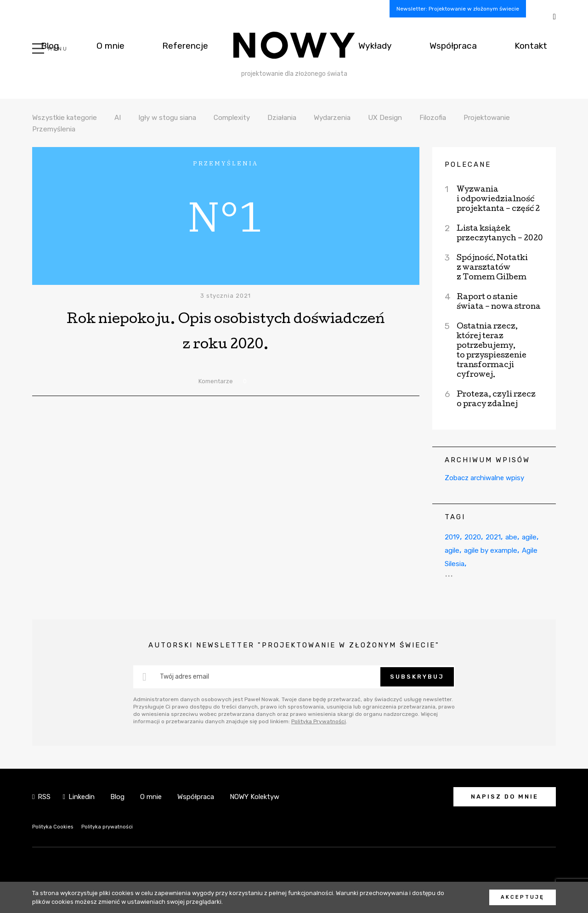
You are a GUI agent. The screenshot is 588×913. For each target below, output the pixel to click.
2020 (479, 536)
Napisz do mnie (505, 797)
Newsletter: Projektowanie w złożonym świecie (458, 9)
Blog (42, 45)
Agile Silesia (507, 563)
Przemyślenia (127, 129)
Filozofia (471, 117)
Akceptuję (523, 897)
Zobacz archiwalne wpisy (484, 478)
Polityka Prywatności (319, 721)
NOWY (294, 45)
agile (454, 550)
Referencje (150, 45)
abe (526, 536)
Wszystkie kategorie (69, 117)
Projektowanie (59, 129)
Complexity (253, 117)
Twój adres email (184, 677)
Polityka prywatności (117, 826)
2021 (504, 536)
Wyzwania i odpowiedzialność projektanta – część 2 (498, 200)
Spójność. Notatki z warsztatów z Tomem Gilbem (492, 268)
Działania (308, 117)
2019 (454, 536)
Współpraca (474, 45)
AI (127, 117)
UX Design (420, 117)
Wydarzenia (363, 117)
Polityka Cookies (56, 826)
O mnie (89, 45)
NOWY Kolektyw (254, 797)
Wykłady (409, 45)
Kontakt (538, 45)
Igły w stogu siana (181, 117)
